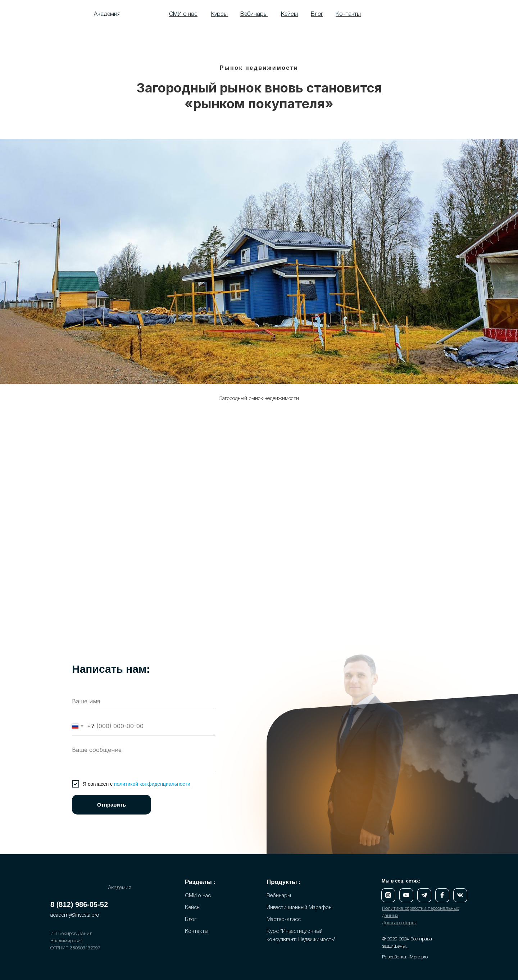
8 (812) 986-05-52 (79, 904)
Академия (107, 14)
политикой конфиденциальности (152, 784)
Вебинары (279, 896)
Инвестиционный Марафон (299, 908)
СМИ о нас (198, 896)
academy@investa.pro (75, 915)
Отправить (112, 805)
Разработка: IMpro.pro (405, 957)
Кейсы (193, 908)
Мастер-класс (284, 920)
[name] (144, 701)
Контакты (197, 931)
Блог (191, 920)
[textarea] (144, 758)
